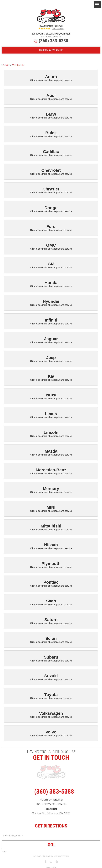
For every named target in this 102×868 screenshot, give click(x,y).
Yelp (57, 862)
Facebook (46, 862)
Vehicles (18, 65)
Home (5, 65)
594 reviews (58, 28)
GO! (51, 845)
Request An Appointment (51, 50)
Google (51, 862)
